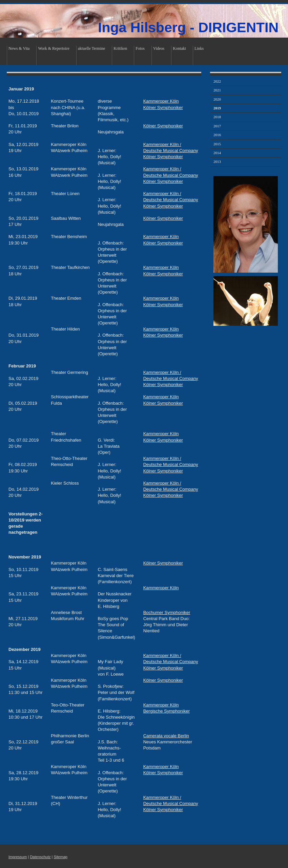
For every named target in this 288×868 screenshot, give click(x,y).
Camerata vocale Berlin (166, 736)
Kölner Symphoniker (163, 108)
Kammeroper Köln (161, 101)
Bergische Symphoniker (167, 711)
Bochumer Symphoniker (167, 612)
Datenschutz (40, 857)
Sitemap (61, 857)
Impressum (18, 857)
